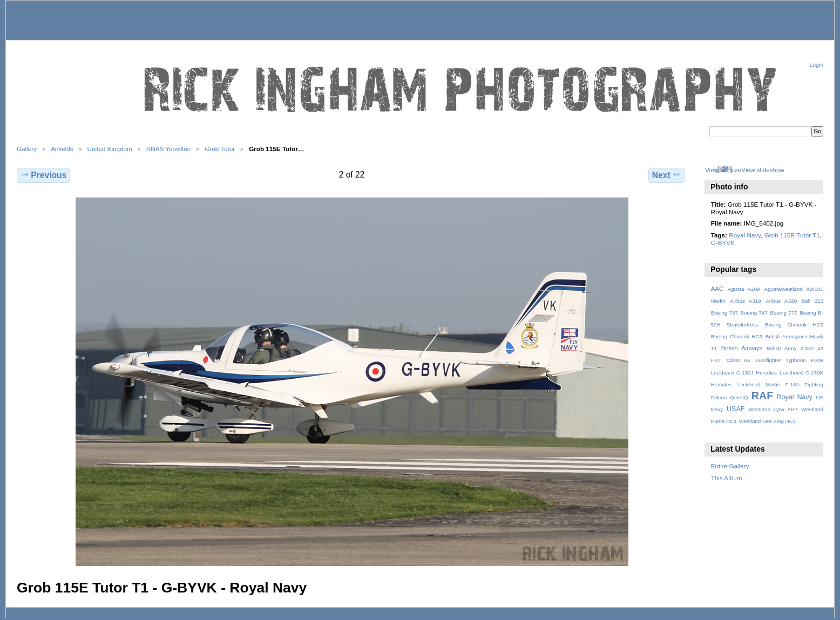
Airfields (62, 149)
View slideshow (763, 170)
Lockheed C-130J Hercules (744, 373)
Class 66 (739, 360)
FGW (817, 360)
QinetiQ (739, 397)
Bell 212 (812, 301)
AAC (717, 289)
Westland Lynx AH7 (773, 409)
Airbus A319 (746, 301)
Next (666, 175)
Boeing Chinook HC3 (737, 336)
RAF (762, 396)
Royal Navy (745, 235)
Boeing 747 (754, 313)
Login (817, 65)
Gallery (27, 149)
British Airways (742, 348)
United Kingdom (110, 149)
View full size (723, 170)
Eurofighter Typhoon (781, 360)
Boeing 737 (724, 313)
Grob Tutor (220, 149)
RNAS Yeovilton (169, 149)
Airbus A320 (781, 301)
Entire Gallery (730, 466)
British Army (782, 348)
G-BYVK (723, 243)
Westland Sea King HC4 (768, 421)
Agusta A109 (744, 289)
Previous (43, 175)
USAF (736, 409)
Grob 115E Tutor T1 (792, 235)
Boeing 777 (783, 313)
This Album (727, 478)
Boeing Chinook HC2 (794, 325)
